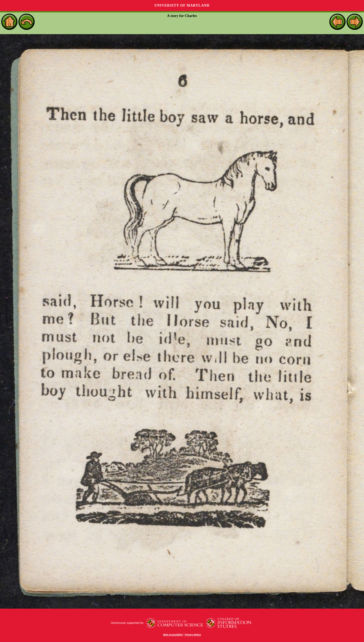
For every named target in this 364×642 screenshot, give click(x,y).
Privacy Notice (193, 635)
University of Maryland (182, 5)
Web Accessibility (173, 635)
